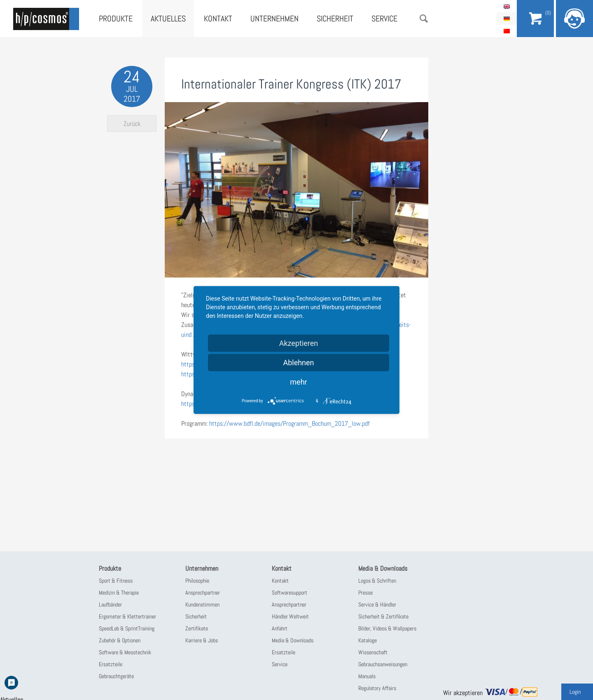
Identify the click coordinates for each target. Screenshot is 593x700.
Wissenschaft (373, 652)
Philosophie (197, 581)
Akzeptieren (299, 343)
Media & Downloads (293, 640)
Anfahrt (280, 628)
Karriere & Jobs (202, 640)
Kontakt (218, 19)
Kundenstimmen (202, 604)
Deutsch (507, 19)
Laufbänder (110, 604)
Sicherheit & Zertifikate (383, 616)
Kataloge (368, 640)
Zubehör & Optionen (120, 640)
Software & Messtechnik (125, 652)
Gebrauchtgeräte (116, 676)
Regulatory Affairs (377, 688)
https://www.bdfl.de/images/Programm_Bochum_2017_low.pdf (289, 423)
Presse (365, 593)
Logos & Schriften (377, 581)
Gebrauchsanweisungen (383, 664)
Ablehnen (298, 363)
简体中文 (507, 31)
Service (384, 19)
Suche (424, 19)
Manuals (367, 676)
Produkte (116, 19)
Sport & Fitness (116, 581)
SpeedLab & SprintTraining (127, 628)
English (507, 6)
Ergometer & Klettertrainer (127, 616)
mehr (298, 382)
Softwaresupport (289, 593)
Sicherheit (335, 19)
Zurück (132, 124)
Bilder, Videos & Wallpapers (387, 628)
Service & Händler (377, 604)
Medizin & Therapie (119, 593)
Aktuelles (168, 19)
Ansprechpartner (203, 593)
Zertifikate (197, 628)
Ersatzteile (111, 664)
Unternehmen (274, 19)
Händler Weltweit (290, 616)
